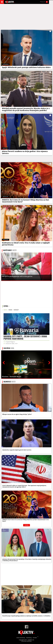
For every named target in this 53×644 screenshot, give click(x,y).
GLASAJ (27, 525)
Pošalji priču (43, 2)
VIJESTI (10, 250)
